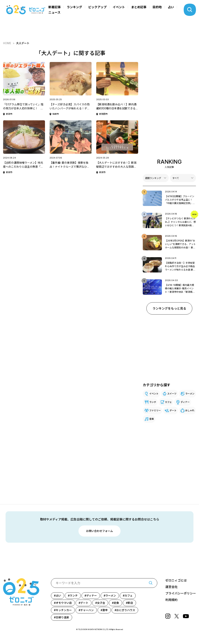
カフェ (168, 402)
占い (171, 7)
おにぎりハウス (126, 610)
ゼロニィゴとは (176, 581)
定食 (116, 603)
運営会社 (171, 587)
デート (173, 410)
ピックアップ (97, 7)
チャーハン (87, 610)
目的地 (157, 7)
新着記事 (55, 7)
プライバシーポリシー (181, 594)
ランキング (74, 7)
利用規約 (171, 600)
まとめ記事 (139, 7)
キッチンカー (64, 610)
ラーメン (190, 394)
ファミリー (155, 410)
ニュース (54, 12)
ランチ (153, 402)
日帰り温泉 (62, 617)
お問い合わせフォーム (99, 531)
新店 (130, 603)
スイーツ (172, 394)
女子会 (101, 603)
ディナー (185, 402)
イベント (119, 7)
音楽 (152, 419)
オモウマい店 (64, 603)
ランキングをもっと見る (169, 308)
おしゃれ (190, 410)
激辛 (105, 610)
